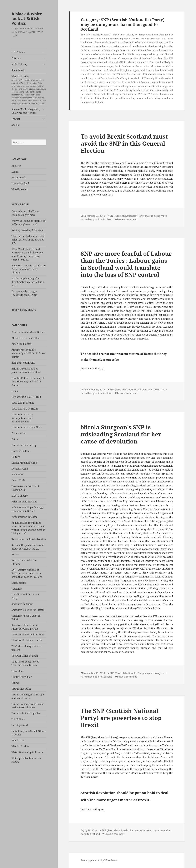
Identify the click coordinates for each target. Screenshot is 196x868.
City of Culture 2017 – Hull (26, 397)
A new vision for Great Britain (28, 332)
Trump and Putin (21, 689)
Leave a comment (127, 219)
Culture (16, 457)
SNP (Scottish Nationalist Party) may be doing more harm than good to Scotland (27, 573)
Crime (15, 439)
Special (16, 125)
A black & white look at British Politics (27, 18)
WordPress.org (20, 189)
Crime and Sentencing (24, 445)
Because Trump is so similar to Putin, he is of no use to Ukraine (29, 269)
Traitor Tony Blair (22, 677)
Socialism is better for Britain (28, 610)
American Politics (21, 344)
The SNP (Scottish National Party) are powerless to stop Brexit (121, 718)
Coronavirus (18, 433)
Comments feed (20, 183)
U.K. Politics (18, 52)
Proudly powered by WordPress (99, 860)
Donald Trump (20, 469)
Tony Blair (17, 671)
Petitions (16, 58)
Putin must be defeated (25, 517)
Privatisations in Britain (25, 502)
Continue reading (93, 368)
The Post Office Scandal (25, 656)
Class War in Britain (23, 403)
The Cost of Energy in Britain (28, 635)
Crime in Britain (21, 451)
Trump (15, 683)
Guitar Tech (18, 480)
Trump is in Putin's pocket (26, 713)
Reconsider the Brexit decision (29, 539)
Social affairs (19, 583)
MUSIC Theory (20, 64)
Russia (15, 555)
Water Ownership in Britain (27, 752)
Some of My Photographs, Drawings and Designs (26, 111)
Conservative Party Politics (27, 427)
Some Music (18, 70)
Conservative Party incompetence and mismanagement (22, 418)
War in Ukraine (29, 90)
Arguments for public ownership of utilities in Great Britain (28, 353)
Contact (16, 119)
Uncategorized (20, 725)
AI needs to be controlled (26, 338)
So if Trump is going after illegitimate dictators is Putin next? (28, 282)
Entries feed (18, 178)
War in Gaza (18, 740)
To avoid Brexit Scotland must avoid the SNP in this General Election (124, 143)
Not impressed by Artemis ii (27, 230)
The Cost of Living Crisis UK (27, 640)
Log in (15, 172)
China (15, 391)
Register (16, 166)
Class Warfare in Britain (25, 409)
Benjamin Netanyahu (23, 363)
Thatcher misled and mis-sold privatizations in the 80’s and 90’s (28, 240)
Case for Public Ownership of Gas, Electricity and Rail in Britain (28, 382)
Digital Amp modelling (24, 463)
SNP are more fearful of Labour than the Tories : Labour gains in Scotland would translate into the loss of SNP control (126, 264)
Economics (17, 475)
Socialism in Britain (22, 604)
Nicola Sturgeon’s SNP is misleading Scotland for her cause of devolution (121, 434)
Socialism (17, 589)
